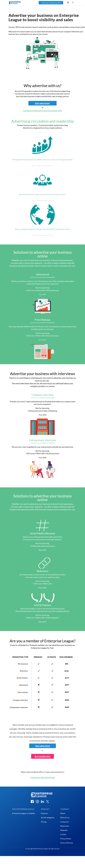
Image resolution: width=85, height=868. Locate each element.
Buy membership (42, 756)
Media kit (64, 830)
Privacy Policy (66, 839)
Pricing (44, 822)
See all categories (48, 818)
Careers (63, 834)
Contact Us (65, 822)
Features (44, 813)
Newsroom (65, 826)
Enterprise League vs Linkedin (24, 813)
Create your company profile (51, 3)
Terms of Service (67, 843)
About (63, 813)
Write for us (65, 818)
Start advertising (42, 103)
